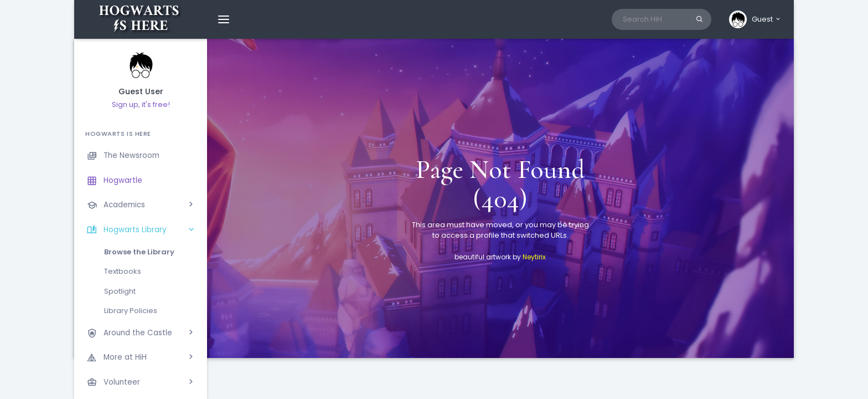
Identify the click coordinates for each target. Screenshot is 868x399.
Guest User (141, 92)
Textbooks (123, 271)
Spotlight (120, 291)
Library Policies (131, 311)
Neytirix (534, 257)
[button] (755, 19)
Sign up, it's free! (141, 104)
